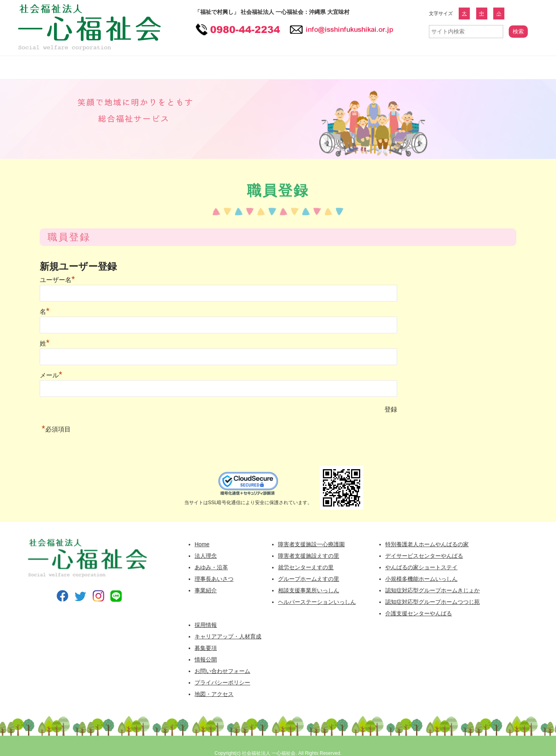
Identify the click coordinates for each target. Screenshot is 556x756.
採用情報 (324, 68)
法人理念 (206, 556)
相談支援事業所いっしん (309, 590)
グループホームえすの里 (309, 579)
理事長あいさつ (214, 579)
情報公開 (383, 68)
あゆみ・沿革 (211, 567)
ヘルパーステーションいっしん (317, 602)
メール (51, 375)
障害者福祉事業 (185, 68)
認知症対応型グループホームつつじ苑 (432, 602)
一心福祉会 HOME (30, 68)
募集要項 (206, 648)
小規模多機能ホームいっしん (421, 579)
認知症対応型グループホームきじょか (432, 590)
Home (202, 544)
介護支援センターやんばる (419, 613)
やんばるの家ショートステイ (421, 567)
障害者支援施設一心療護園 (311, 544)
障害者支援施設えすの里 (309, 556)
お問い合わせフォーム (492, 68)
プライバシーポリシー (222, 683)
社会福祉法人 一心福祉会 (269, 753)
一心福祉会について (103, 68)
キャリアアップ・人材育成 (228, 636)
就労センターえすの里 (306, 567)
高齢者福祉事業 (258, 68)
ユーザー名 (57, 280)
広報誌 (437, 68)
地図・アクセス (214, 694)
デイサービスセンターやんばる (424, 556)
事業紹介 (206, 590)
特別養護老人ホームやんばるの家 (427, 544)
